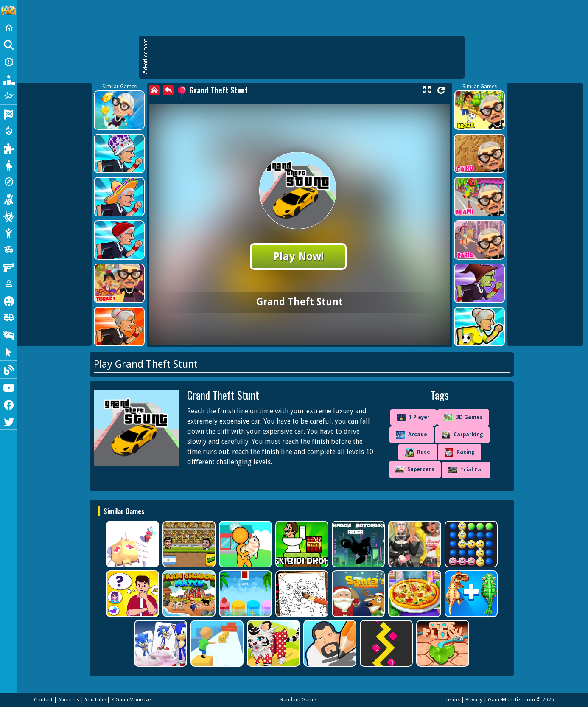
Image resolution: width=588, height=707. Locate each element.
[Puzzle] (8, 148)
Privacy (474, 700)
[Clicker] (8, 351)
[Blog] (8, 369)
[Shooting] (8, 199)
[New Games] (8, 62)
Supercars (415, 470)
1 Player (413, 418)
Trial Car (466, 470)
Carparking (462, 435)
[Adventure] (8, 182)
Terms (452, 700)
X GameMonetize (131, 700)
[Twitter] (8, 421)
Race (418, 452)
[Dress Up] (8, 165)
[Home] (8, 28)
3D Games (463, 417)
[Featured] (8, 96)
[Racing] (8, 114)
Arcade (412, 435)
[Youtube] (8, 387)
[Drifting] (8, 334)
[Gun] (8, 267)
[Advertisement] (306, 57)
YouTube (95, 700)
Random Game (298, 700)
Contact (43, 700)
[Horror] (8, 300)
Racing (459, 452)
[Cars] (8, 250)
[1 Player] (8, 283)
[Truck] (8, 317)
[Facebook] (8, 404)
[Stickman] (8, 233)
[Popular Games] (8, 79)
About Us (69, 700)
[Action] (8, 131)
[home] (154, 90)
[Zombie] (8, 216)
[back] (168, 90)
